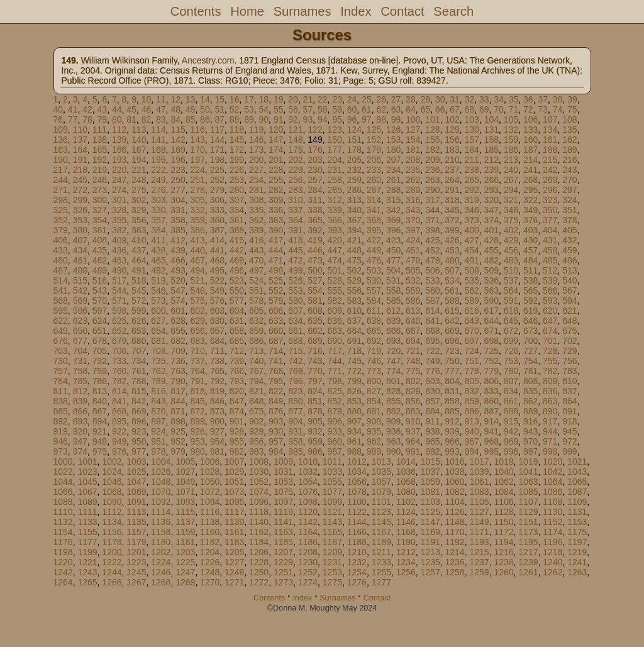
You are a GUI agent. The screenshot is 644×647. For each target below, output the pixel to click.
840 (100, 401)
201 (276, 160)
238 (471, 170)
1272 (259, 582)
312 (334, 200)
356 (139, 220)
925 (178, 431)
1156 (112, 532)
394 (354, 230)
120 (276, 130)
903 (276, 421)
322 (530, 200)
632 (256, 321)
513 (569, 270)
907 (354, 421)
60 (352, 109)
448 (354, 250)
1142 (308, 522)
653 (139, 331)
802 (413, 381)
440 (197, 250)
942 (511, 431)
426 (452, 240)
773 (374, 371)
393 (334, 230)
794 (256, 381)
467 (197, 260)
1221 (87, 562)
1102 (406, 502)
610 (354, 311)
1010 (308, 462)
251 (197, 180)
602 (197, 311)
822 (276, 391)
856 (413, 401)
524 (256, 280)
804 (452, 381)
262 (413, 180)
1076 (308, 492)
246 (100, 180)
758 (80, 371)
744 (334, 361)
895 (119, 421)
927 (217, 431)
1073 (234, 492)
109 (61, 130)
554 (315, 290)
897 (158, 421)
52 (235, 109)
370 (413, 220)
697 (471, 341)
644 (491, 321)
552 (276, 290)
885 (452, 411)
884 (432, 411)
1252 (308, 572)
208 (413, 160)
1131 (577, 512)
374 (491, 220)
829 (413, 391)
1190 (406, 542)
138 (100, 140)
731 (80, 361)
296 (550, 190)
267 (511, 180)
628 (178, 321)
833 (491, 391)
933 (334, 431)
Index (356, 11)
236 (432, 170)
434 (80, 250)
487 (61, 270)
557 (374, 290)
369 (393, 220)
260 (374, 180)
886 (471, 411)
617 (491, 311)
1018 (503, 462)
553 (295, 290)
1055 (332, 482)
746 (374, 361)
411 (158, 240)
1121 (332, 512)
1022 (63, 472)
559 (413, 290)
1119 (283, 512)
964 (413, 441)
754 (530, 361)
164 (80, 150)
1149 (479, 522)
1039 (479, 472)
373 (471, 220)
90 (264, 119)
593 (550, 301)
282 (276, 190)
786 (100, 381)
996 (511, 451)
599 (139, 311)
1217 (528, 552)
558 (393, 290)
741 (276, 361)
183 (452, 150)
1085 (528, 492)
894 (100, 421)
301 (119, 200)
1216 (503, 552)
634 (295, 321)
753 (511, 361)
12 (175, 99)
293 (491, 190)
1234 (406, 562)
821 (256, 391)
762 (158, 371)
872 (197, 411)
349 (530, 210)
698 (491, 341)
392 (315, 230)
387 (217, 230)
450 (393, 250)
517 (119, 280)
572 (139, 301)
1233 (381, 562)
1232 (357, 562)
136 (61, 140)
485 (550, 260)
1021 (577, 462)
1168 (406, 532)
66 (440, 109)
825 (334, 391)
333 (217, 210)
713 (256, 351)
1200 (112, 552)
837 (569, 391)
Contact (402, 11)
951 (158, 441)
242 (550, 170)
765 (217, 371)
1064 (552, 482)
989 (374, 451)
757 (61, 371)
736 (178, 361)
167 (139, 150)
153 (393, 140)
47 (161, 109)
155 (432, 140)
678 (100, 341)
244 (61, 180)
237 (452, 170)
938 (432, 431)
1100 (357, 502)
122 (315, 130)
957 (276, 441)
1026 (161, 472)
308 (256, 200)
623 (80, 321)
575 (197, 301)
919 (61, 431)
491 (139, 270)
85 (191, 119)
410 (139, 240)
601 (178, 311)
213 (511, 160)
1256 (406, 572)
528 (334, 280)
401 (491, 230)
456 (511, 250)
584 (374, 301)
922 (119, 431)
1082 (455, 492)
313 (354, 200)
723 (452, 351)
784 (61, 381)
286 (354, 190)
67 (455, 109)
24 (352, 99)
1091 (136, 502)
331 (178, 210)
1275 (332, 582)
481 (471, 260)
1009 (283, 462)
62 (381, 109)
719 (374, 351)
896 (139, 421)
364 (295, 220)
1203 (185, 552)
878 (315, 411)
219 (100, 170)
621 (569, 311)
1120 (308, 512)
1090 (112, 502)
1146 (406, 522)
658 (237, 331)
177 (334, 150)
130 (471, 130)
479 (432, 260)
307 (237, 200)
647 (550, 321)
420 (334, 240)
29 (426, 99)
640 (413, 321)
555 (334, 290)
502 (354, 270)
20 (293, 99)
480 (452, 260)
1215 (479, 552)
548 (197, 290)
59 (337, 109)
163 (61, 150)
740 (256, 361)
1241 (577, 562)
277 (178, 190)
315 (393, 200)
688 (295, 341)
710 (197, 351)
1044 (63, 482)
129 (452, 130)
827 (374, 391)
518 (139, 280)
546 (158, 290)
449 (374, 250)
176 (315, 150)
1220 (63, 562)
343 (413, 210)
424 (413, 240)
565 (530, 290)
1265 (87, 582)
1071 (185, 492)
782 (550, 371)
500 (315, 270)
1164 (308, 532)
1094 (210, 502)
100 (413, 119)
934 (354, 431)
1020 (552, 462)
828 (393, 391)
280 (237, 190)
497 (256, 270)
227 (256, 170)
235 (413, 170)
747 (393, 361)
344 (432, 210)
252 (217, 180)
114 (158, 130)
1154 (63, 532)
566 (550, 290)
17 (249, 99)
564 (511, 290)
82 (147, 119)
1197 (577, 542)
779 (491, 371)
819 (217, 391)
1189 (381, 542)
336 (276, 210)
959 (315, 441)
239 (491, 170)
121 (295, 130)
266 (491, 180)
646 (530, 321)
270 (569, 180)
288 (393, 190)
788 (139, 381)
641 (432, 321)
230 (315, 170)
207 (393, 160)
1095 (234, 502)
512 (550, 270)
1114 (161, 512)
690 (334, 341)
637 (354, 321)
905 (315, 421)
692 (374, 341)
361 (237, 220)
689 (315, 341)
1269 (185, 582)
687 (276, 341)
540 (569, 280)
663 (334, 331)
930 (276, 431)
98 (381, 119)
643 (471, 321)
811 (61, 391)
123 (334, 130)
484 (530, 260)
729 (569, 351)
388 (237, 230)
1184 (259, 542)
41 (73, 109)
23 (337, 99)
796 (295, 381)
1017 (479, 462)
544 (119, 290)
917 (550, 421)
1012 (357, 462)
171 (217, 150)
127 (413, 130)
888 (511, 411)
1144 (357, 522)
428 (491, 240)
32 (470, 99)
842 (139, 401)
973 (61, 451)
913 (471, 421)
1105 (479, 502)
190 (61, 160)
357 (158, 220)
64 (411, 109)
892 (61, 421)
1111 (87, 512)
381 (100, 230)
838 (61, 401)
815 (139, 391)
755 (550, 361)
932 (315, 431)
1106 (503, 502)
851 (315, 401)
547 (178, 290)
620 (550, 311)
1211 (381, 552)
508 (471, 270)
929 (256, 431)
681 (158, 341)
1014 (406, 462)
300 (100, 200)
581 (315, 301)
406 (61, 240)
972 (569, 441)
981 (217, 451)
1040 (503, 472)
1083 (479, 492)
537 (511, 280)
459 (569, 250)
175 (295, 150)
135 (569, 130)
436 (119, 250)
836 (550, 391)
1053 (283, 482)
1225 (185, 562)
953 (197, 441)
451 (413, 250)
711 (217, 351)
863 (550, 401)
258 (334, 180)
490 (119, 270)
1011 (332, 462)
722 (432, 351)
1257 (430, 572)
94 (323, 119)
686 (256, 341)
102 (452, 119)
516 (100, 280)
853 (354, 401)
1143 (332, 522)
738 (217, 361)
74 (558, 109)
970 (530, 441)
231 (334, 170)
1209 (332, 552)
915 (511, 421)
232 (354, 170)
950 (139, 441)
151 (354, 140)
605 (256, 311)
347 (491, 210)
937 (413, 431)
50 (205, 109)
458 (550, 250)
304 (178, 200)
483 (511, 260)
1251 (283, 572)
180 (393, 150)
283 (295, 190)
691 (354, 341)
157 (471, 140)
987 (334, 451)
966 (452, 441)
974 (80, 451)
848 (256, 401)
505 (413, 270)
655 (178, 331)
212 (491, 160)
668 (432, 331)
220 (119, 170)
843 (158, 401)
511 (530, 270)
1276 (357, 582)
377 (550, 220)
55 (279, 109)
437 (139, 250)
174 (276, 150)
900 (217, 421)
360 (217, 220)
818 (197, 391)
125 (374, 130)
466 (178, 260)
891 (569, 411)
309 (276, 200)
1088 (63, 502)
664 (354, 331)
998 (550, 451)
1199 (87, 552)
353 (80, 220)
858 (452, 401)
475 (354, 260)
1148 (455, 522)
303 (158, 200)
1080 (406, 492)
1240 (552, 562)
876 (276, 411)
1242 (63, 572)
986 (315, 451)
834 (511, 391)
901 (237, 421)
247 (119, 180)
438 (158, 250)
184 (471, 150)
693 (393, 341)
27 (396, 99)
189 (569, 150)
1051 (234, 482)
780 (511, 371)
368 (374, 220)
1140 (259, 522)
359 (197, 220)
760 (119, 371)
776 (432, 371)
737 (197, 361)
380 (80, 230)
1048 (161, 482)
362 (256, 220)
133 (530, 130)
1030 (259, 472)
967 (471, 441)
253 (237, 180)
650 (80, 331)
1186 (308, 542)
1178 (112, 542)
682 (178, 341)
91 (279, 119)
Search (453, 11)
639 (393, 321)
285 (334, 190)
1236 (455, 562)
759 (100, 371)
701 (550, 341)
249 (158, 180)
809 (550, 381)
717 (334, 351)
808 (530, 381)
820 (237, 391)
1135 (136, 522)
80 (117, 119)
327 (100, 210)
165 (100, 150)
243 (569, 170)
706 (119, 351)
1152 (552, 522)
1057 (381, 482)
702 (569, 341)
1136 (161, 522)
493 (178, 270)
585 (393, 301)
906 (334, 421)
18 (264, 99)
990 (393, 451)
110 (80, 130)
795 (276, 381)
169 (178, 150)
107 (550, 119)
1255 (381, 572)
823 (295, 391)
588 (452, 301)
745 (354, 361)
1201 (136, 552)
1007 (234, 462)
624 (100, 321)
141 (158, 140)
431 (550, 240)
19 (279, 99)
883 (413, 411)
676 (61, 341)
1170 (455, 532)
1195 (528, 542)
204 (334, 160)
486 (569, 260)
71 (514, 109)
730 (61, 361)
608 (315, 311)
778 (471, 371)
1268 (161, 582)
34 (499, 99)
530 (374, 280)
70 (499, 109)
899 (197, 421)
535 (471, 280)
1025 (136, 472)
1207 (283, 552)
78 (87, 119)
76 (58, 119)
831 (452, 391)
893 (80, 421)
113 (139, 130)
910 (413, 421)
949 (119, 441)
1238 (503, 562)
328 (119, 210)
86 (205, 119)
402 (511, 230)
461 (80, 260)
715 (295, 351)
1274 (308, 582)
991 (413, 451)
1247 (185, 572)
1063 (528, 482)
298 (61, 200)
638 (374, 321)
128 (432, 130)
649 (61, 331)
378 (569, 220)
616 (471, 311)
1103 (430, 502)
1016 (455, 462)
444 (276, 250)
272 (80, 190)
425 (432, 240)
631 (237, 321)
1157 (136, 532)
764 (197, 371)
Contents (196, 11)
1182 (210, 542)
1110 (63, 512)
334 (237, 210)
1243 (87, 572)
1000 (63, 462)
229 (295, 170)
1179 (136, 542)
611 (374, 311)
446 (315, 250)
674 (550, 331)
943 (530, 431)
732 (100, 361)
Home (247, 11)
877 (295, 411)
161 (550, 140)
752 (491, 361)
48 (175, 109)
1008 (259, 462)
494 (197, 270)
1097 (283, 502)
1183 (234, 542)
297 (569, 190)
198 (217, 160)
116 (197, 130)
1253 (332, 572)
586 (413, 301)
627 (158, 321)
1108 (552, 502)
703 (61, 351)
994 (471, 451)
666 (393, 331)
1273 (283, 582)
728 (550, 351)
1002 (112, 462)
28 (411, 99)
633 (276, 321)
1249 (234, 572)
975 (100, 451)
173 (256, 150)
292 (471, 190)
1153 (577, 522)
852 (334, 401)
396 (393, 230)
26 (381, 99)
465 (158, 260)
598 (119, 311)
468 (217, 260)
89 (249, 119)
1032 (308, 472)
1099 (332, 502)
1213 (430, 552)
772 (354, 371)
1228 (259, 562)
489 (100, 270)
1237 (479, 562)
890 (550, 411)
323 (550, 200)
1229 (283, 562)
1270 (210, 582)
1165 (332, 532)
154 (413, 140)
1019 (528, 462)
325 (61, 210)
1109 (577, 502)
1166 (357, 532)
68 (470, 109)
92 (293, 119)
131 (491, 130)
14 (205, 99)
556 (354, 290)
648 (569, 321)
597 (100, 311)
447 (334, 250)
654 (158, 331)
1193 (479, 542)
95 (337, 119)
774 (393, 371)
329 (139, 210)
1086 (552, 492)
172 (237, 150)
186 (511, 150)
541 (61, 290)
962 (374, 441)
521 (197, 280)
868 (119, 411)
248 (139, 180)
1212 (406, 552)
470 (256, 260)
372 (452, 220)
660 (276, 331)
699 (511, 341)
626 (139, 321)
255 (276, 180)
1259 (479, 572)
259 (354, 180)
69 (484, 109)
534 (452, 280)
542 (80, 290)
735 (158, 361)
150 (334, 140)
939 (452, 431)
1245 (136, 572)
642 (452, 321)
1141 (283, 522)
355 (119, 220)
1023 (87, 472)
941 (491, 431)
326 (80, 210)
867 (100, 411)
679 (119, 341)
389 (256, 230)
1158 (161, 532)
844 (178, 401)
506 (432, 270)
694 (413, 341)
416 (256, 240)
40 (58, 109)
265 (471, 180)
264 (452, 180)
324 (569, 200)
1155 (87, 532)
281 (256, 190)
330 (158, 210)
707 (139, 351)
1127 (479, 512)
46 (147, 109)
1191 (430, 542)
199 (237, 160)
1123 (381, 512)
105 (511, 119)
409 (119, 240)
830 (432, 391)
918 (569, 421)
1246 (161, 572)
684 (217, 341)
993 (452, 451)
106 (530, 119)
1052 (259, 482)
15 (220, 99)
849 (276, 401)
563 (491, 290)
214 (530, 160)
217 (61, 170)
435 (100, 250)
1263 (577, 572)
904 (295, 421)
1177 (87, 542)
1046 (112, 482)
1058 (406, 482)
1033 (332, 472)
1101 (381, 502)
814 (119, 391)
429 (511, 240)
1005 (185, 462)
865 (61, 411)
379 (61, 230)
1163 (283, 532)
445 (295, 250)
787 (119, 381)
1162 (259, 532)
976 (119, 451)
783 (569, 371)
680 (139, 341)
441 (217, 250)
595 (61, 311)
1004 (161, 462)
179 (374, 150)
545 (139, 290)
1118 (259, 512)
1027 (185, 472)
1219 (577, 552)
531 (393, 280)
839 (80, 401)
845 (197, 401)
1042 (552, 472)
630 (217, 321)
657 (217, 331)
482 (491, 260)
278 (197, 190)
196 (178, 160)
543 (100, 290)
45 (131, 109)
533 (432, 280)
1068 (112, 492)
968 (491, 441)
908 (374, 421)
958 (295, 441)
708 (158, 351)
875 (256, 411)
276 (158, 190)
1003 (136, 462)
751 (471, 361)
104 (491, 119)
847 (237, 401)
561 (452, 290)
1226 (210, 562)
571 (119, 301)
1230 (308, 562)
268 (530, 180)
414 (217, 240)
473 (315, 260)
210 (452, 160)
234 (393, 170)
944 (550, 431)
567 (569, 290)
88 (235, 119)
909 (393, 421)
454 (471, 250)
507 (452, 270)
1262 (552, 572)
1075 (283, 492)
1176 (63, 542)
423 (393, 240)
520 (178, 280)
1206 (259, 552)
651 (100, 331)
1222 (112, 562)
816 (158, 391)
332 (197, 210)
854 (374, 401)
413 (197, 240)
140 (139, 140)
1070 (161, 492)
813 (100, 391)
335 (256, 210)
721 (413, 351)
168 (158, 150)
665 (374, 331)
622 (61, 321)
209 (432, 160)
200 (256, 160)
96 (352, 119)
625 (119, 321)
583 (354, 301)
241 (530, 170)
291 (452, 190)
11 (161, 99)
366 (334, 220)
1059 (430, 482)
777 (452, 371)
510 (511, 270)
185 (491, 150)
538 (530, 280)
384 (158, 230)
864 (569, 401)
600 (158, 311)
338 (315, 210)
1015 (430, 462)
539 (550, 280)
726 (511, 351)
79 (103, 119)
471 (276, 260)
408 (100, 240)
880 (354, 411)
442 (237, 250)
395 (374, 230)
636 (334, 321)
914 (491, 421)
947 (80, 441)
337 (295, 210)
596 (80, 311)
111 (100, 130)
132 (511, 130)
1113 (136, 512)
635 (315, 321)
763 (178, 371)
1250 (259, 572)
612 (393, 311)
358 (178, 220)
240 (511, 170)
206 (374, 160)
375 (511, 220)
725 (491, 351)
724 (471, 351)
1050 (210, 482)
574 (178, 301)
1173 (528, 532)
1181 (185, 542)
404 (550, 230)
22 (323, 99)
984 (276, 451)
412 (178, 240)
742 (295, 361)
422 (374, 240)
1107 (528, 502)
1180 (161, 542)
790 (178, 381)
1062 (503, 482)
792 (217, 381)
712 (237, 351)
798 (334, 381)
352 (61, 220)
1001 (87, 462)
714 (276, 351)
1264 (63, 582)
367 (354, 220)
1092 (161, 502)
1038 (455, 472)
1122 (357, 512)
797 (315, 381)
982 (237, 451)
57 (308, 109)
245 (80, 180)
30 (440, 99)
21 (308, 99)
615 (452, 311)
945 (569, 431)
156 (452, 140)
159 (511, 140)
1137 (185, 522)
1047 (136, 482)
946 (61, 441)
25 (367, 99)
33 (484, 99)
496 (237, 270)
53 (249, 109)
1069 (136, 492)
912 (452, 421)
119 (256, 130)
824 (315, 391)
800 (374, 381)
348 (511, 210)
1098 (308, 502)
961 (354, 441)
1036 (406, 472)
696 (452, 341)
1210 (357, 552)
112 (119, 130)
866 (80, 411)
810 (569, 381)
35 (514, 99)
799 (354, 381)
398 (432, 230)
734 (139, 361)
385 (178, 230)
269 (550, 180)
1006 (210, 462)
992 (432, 451)
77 (73, 119)
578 (256, 301)
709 (178, 351)
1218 (552, 552)
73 (543, 109)
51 (219, 109)
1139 (234, 522)
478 (413, 260)
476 (374, 260)
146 (256, 140)
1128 (503, 512)
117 (217, 130)
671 (491, 331)
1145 (381, 522)
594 (569, 301)
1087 (577, 492)
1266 (112, 582)
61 (367, 109)
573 (158, 301)
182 (432, 150)
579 (276, 301)
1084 (503, 492)
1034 (357, 472)
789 (158, 381)
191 (80, 160)
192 (100, 160)
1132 (63, 522)
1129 (528, 512)
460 (61, 260)
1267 (136, 582)
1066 (63, 492)
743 (315, 361)
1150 (503, 522)
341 (374, 210)
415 (237, 240)
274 (119, 190)
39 (572, 99)
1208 (308, 552)
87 (219, 119)
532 (413, 280)
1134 (112, 522)
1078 (357, 492)
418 (295, 240)
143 (197, 140)
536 (491, 280)
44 (117, 109)
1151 (528, 522)
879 (334, 411)
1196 (552, 542)
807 (511, 381)
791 (197, 381)
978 (158, 451)
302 (139, 200)
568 (61, 301)
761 (139, 371)
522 (217, 280)
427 (471, 240)
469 (237, 260)
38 (558, 99)
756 (569, 361)
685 (237, 341)
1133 (87, 522)
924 (158, 431)
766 (237, 371)
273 (100, 190)
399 (452, 230)
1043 (577, 472)
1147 (430, 522)
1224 (161, 562)
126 (393, 130)
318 (452, 200)
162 (569, 140)
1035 (381, 472)
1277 (381, 582)
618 (511, 311)
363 (276, 220)
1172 (503, 532)
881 (374, 411)
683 (197, 341)
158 (491, 140)
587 (432, 301)
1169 (430, 532)
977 (139, 451)
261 (393, 180)
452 (432, 250)
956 (256, 441)
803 (432, 381)
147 (276, 140)
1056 (357, 482)
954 (217, 441)
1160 (210, 532)
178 (354, 150)
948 (100, 441)
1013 (381, 462)
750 (452, 361)
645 (511, 321)
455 (491, 250)
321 (511, 200)
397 (413, 230)
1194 (503, 542)
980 (197, 451)
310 (295, 200)
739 (237, 361)
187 (530, 150)
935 (374, 431)
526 (295, 280)
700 (530, 341)
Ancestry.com (208, 60)
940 (471, 431)
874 (237, 411)
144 (217, 140)
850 (295, 401)
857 (432, 401)
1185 (283, 542)
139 (119, 140)
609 (334, 311)
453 (452, 250)
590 (491, 301)
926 (197, 431)
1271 (234, 582)
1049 (185, 482)
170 (197, 150)
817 (178, 391)
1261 (528, 572)
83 (161, 119)
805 (471, 381)
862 (530, 401)
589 (471, 301)
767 (256, 371)
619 (530, 311)
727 (530, 351)
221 (139, 170)
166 (119, 150)
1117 (234, 512)
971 (550, 441)
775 (413, 371)
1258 (455, 572)
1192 (455, 542)
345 (452, 210)
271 (61, 190)
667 (413, 331)
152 (374, 140)
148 (295, 140)
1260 (503, 572)
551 (256, 290)
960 (334, 441)
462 (100, 260)
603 (217, 311)
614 (432, 311)
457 (530, 250)
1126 (455, 512)
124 (354, 130)
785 (80, 381)
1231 (332, 562)
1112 (112, 512)
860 (491, 401)
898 (178, 421)
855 (393, 401)
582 (334, 301)
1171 (479, 532)
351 (569, 210)
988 (354, 451)
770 (315, 371)
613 (413, 311)
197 (197, 160)
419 (315, 240)
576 (217, 301)
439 (178, 250)
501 (334, 270)
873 (217, 411)
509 (491, 270)
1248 (210, 572)
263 (432, 180)
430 (530, 240)
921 (100, 431)
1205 (234, 552)
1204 (210, 552)
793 (237, 381)
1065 (577, 482)
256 (295, 180)
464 (139, 260)
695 (432, 341)
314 (374, 200)
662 (315, 331)
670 (471, 331)
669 (452, 331)
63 (396, 109)
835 (530, 391)
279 (217, 190)
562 (471, 290)
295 (530, 190)
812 (80, 391)
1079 (381, 492)
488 (80, 270)
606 (276, 311)
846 (217, 401)
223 (178, 170)
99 (396, 119)
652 (119, 331)
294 (511, 190)
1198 (63, 552)
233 (374, 170)
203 (315, 160)
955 (237, 441)
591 (511, 301)
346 (471, 210)
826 (354, 391)
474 (334, 260)
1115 (185, 512)
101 (432, 119)
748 (413, 361)
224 (197, 170)
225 (217, 170)
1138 (210, 522)
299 (80, 200)
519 (158, 280)
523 (237, 280)
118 (237, 130)
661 (295, 331)
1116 (210, 512)
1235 (430, 562)
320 (491, 200)
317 (432, 200)
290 (432, 190)
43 (103, 109)
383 (139, 230)
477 (393, 260)
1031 (283, 472)
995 (491, 451)
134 (550, 130)
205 (354, 160)
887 (491, 411)
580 (295, 301)
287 (374, 190)
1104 (455, 502)
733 (119, 361)
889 (530, 411)
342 (393, 210)
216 (569, 160)
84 (175, 119)
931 (295, 431)
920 (80, 431)
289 (413, 190)
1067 (87, 492)
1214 (455, 552)
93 (308, 119)
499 (295, 270)
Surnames (303, 11)
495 (217, 270)
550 (237, 290)
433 (61, 250)
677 (80, 341)
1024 (112, 472)
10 (147, 99)
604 (237, 311)
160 (530, 140)
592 (530, 301)
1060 (455, 482)
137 (80, 140)
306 (217, 200)
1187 (332, 542)
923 (139, 431)
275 (139, 190)
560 (432, 290)
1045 (87, 482)
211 (471, 160)
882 (393, 411)
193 (119, 160)
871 (178, 411)
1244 (112, 572)
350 (550, 210)
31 (455, 99)
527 (315, 280)
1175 (577, 532)
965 (432, 441)
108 (569, 119)
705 (100, 351)
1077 (332, 492)
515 (80, 280)
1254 (357, 572)
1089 (87, 502)
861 (511, 401)
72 (528, 109)
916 (530, 421)
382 (119, 230)
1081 (430, 492)
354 (100, 220)
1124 (406, 512)
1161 (234, 532)
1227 (234, 562)
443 (256, 250)
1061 (479, 482)
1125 (430, 512)
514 (61, 280)
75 (572, 109)
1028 (210, 472)
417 (276, 240)
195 (158, 160)
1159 (185, 532)
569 (80, 301)
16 (235, 99)
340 (354, 210)
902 (256, 421)
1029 (234, 472)
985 (295, 451)
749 (432, 361)
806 (491, 381)
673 (530, 331)
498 (276, 270)
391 (295, 230)
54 (264, 109)
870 (158, 411)
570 (100, 301)
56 (293, 109)
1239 (528, 562)
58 (323, 109)
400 (471, 230)
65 (425, 109)
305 (197, 200)
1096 (259, 502)
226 (237, 170)
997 (530, 451)
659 (256, 331)
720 (393, 351)
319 (471, 200)
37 (543, 99)
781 (530, 371)
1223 (136, 562)
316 (413, 200)
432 (569, 240)
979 (178, 451)
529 (354, 280)
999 (569, 451)
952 (178, 441)
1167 (381, 532)
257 (315, 180)
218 (80, 170)
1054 (308, 482)
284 (315, 190)
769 (295, 371)
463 (119, 260)
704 (80, 351)
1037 (430, 472)
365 (315, 220)
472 (295, 260)
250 (178, 180)
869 (139, 411)
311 (315, 200)
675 (569, 331)
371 (432, 220)
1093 (185, 502)
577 (237, 301)
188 (550, 150)
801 (393, 381)
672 (511, 331)
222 (158, 170)
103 (472, 119)
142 (178, 140)
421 (354, 240)
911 (432, 421)
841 (119, 401)
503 (374, 270)
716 (315, 351)
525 (276, 280)
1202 (161, 552)
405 (569, 230)
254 (256, 180)
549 (217, 290)
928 (237, 431)
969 (511, 441)
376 (530, 220)
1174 (552, 532)
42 (87, 109)
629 (197, 321)
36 (528, 99)
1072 (210, 492)
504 (393, 270)
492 (158, 270)
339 (334, 210)
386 (197, 230)
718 (354, 351)
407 (80, 240)
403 (530, 230)
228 (276, 170)
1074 (259, 492)
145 (237, 140)
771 (334, 371)
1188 (357, 542)
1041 (528, 472)
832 (471, 391)
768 (276, 371)
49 (191, 109)
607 (295, 311)
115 (178, 130)
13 (191, 99)
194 (139, 160)
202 (295, 160)
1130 (552, 512)
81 (131, 119)
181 (413, 150)
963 (393, 441)
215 (550, 160)
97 (367, 119)
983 (256, 451)
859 (471, 401)
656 (197, 331)
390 (276, 230)
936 (393, 431)
